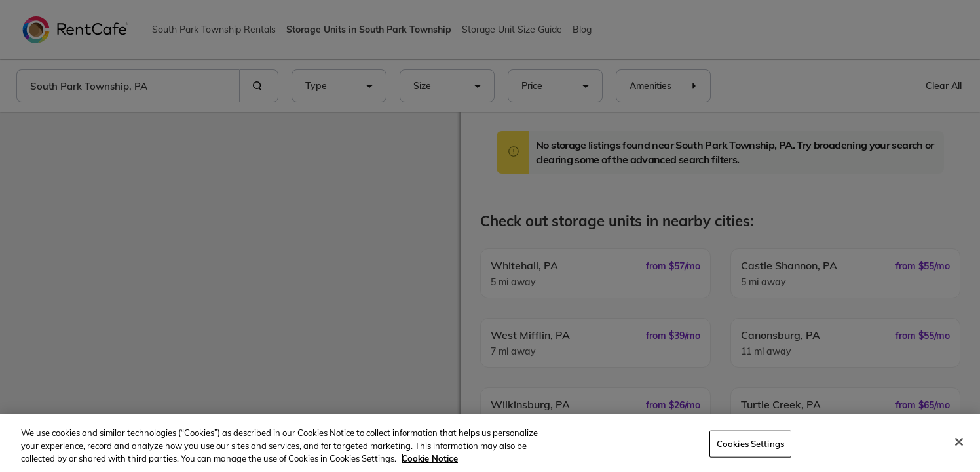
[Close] (959, 442)
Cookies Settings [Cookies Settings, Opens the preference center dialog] (750, 443)
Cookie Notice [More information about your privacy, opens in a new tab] (430, 458)
